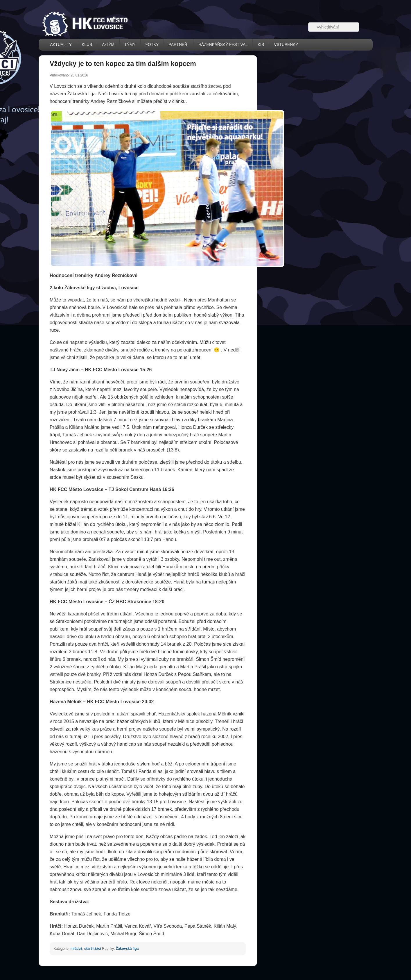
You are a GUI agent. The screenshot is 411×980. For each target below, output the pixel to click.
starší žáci (93, 949)
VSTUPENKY (286, 45)
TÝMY (130, 45)
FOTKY (152, 45)
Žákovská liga (127, 949)
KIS (261, 45)
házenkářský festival (223, 45)
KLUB (87, 45)
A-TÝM (108, 45)
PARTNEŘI (179, 45)
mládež (77, 949)
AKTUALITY (61, 45)
